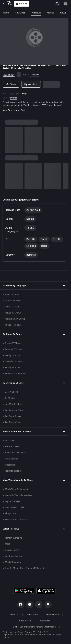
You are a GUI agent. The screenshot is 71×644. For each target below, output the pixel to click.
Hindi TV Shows (12, 295)
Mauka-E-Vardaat (13, 562)
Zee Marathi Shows (14, 404)
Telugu (24, 93)
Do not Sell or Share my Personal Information (34, 627)
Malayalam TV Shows (15, 319)
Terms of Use (25, 621)
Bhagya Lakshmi (13, 550)
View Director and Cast (14, 110)
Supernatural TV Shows (16, 374)
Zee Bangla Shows (14, 422)
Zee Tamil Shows (13, 416)
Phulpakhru (10, 514)
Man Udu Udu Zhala (14, 507)
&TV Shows (10, 398)
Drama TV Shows (13, 343)
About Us (14, 615)
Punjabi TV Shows (13, 325)
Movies (50, 13)
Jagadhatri (9, 75)
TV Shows (36, 13)
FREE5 (63, 13)
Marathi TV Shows (14, 301)
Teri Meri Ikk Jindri (14, 471)
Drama (14, 98)
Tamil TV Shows (12, 307)
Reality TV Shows (13, 368)
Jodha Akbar (11, 441)
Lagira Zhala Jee (13, 501)
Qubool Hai (10, 465)
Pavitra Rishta (11, 459)
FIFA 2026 (20, 13)
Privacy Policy (52, 615)
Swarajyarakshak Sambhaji (18, 520)
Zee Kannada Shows (15, 410)
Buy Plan (22, 4)
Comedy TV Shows (14, 361)
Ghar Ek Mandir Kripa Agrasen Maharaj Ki (25, 568)
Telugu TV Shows (13, 313)
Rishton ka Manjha (14, 538)
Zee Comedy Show (14, 556)
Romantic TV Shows (14, 349)
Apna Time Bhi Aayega (16, 453)
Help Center (32, 615)
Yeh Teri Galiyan (13, 447)
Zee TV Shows (12, 392)
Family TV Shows (13, 355)
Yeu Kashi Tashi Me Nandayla (19, 495)
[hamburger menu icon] (66, 4)
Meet (8, 544)
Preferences (45, 621)
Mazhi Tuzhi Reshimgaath (17, 489)
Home (6, 13)
